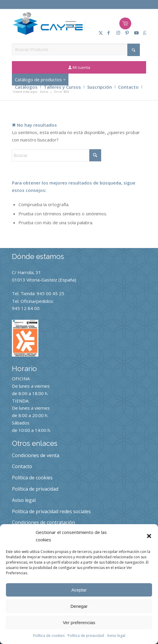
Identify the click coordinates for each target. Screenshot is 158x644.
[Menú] (71, 24)
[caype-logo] (48, 23)
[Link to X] (98, 33)
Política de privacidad (86, 636)
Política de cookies (49, 636)
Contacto (128, 87)
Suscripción (100, 87)
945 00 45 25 (50, 293)
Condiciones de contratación (43, 522)
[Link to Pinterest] (125, 33)
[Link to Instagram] (116, 33)
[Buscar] (57, 155)
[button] (149, 536)
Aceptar (79, 590)
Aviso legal (116, 636)
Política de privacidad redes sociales (51, 511)
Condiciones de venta (36, 455)
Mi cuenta (81, 67)
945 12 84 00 (26, 308)
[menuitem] (71, 24)
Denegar (79, 606)
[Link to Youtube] (134, 33)
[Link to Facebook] (107, 33)
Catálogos (26, 87)
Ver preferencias (79, 622)
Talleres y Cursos (62, 87)
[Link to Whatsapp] (143, 33)
